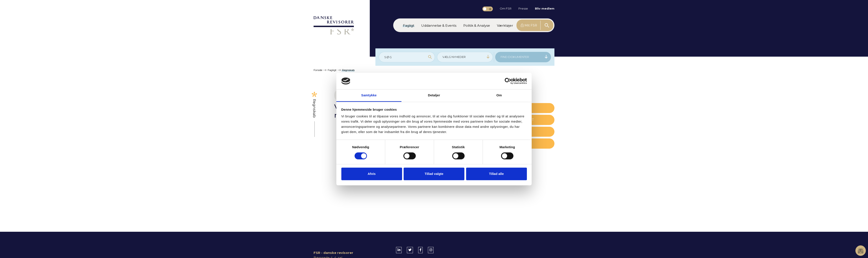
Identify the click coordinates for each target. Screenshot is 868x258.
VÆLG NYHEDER (466, 57)
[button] (409, 25)
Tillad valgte (434, 174)
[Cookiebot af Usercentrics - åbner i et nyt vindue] (508, 81)
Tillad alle (496, 174)
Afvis (372, 174)
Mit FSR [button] (529, 25)
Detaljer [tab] (434, 95)
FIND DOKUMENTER (524, 57)
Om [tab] (499, 95)
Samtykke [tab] (369, 95)
